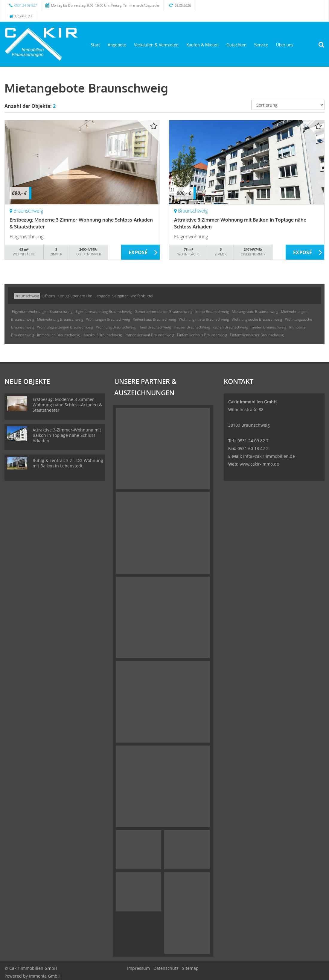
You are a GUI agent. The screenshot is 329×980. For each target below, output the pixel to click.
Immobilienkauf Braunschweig (149, 335)
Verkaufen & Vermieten (156, 45)
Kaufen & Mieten (202, 45)
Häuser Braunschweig (192, 327)
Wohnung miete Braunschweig (204, 319)
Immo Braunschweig (212, 312)
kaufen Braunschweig (230, 327)
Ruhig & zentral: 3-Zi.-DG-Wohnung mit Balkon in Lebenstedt (68, 463)
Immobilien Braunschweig (58, 335)
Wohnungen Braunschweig (108, 319)
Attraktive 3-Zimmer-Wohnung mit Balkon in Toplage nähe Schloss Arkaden (67, 435)
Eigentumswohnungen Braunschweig (42, 312)
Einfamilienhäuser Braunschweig (257, 335)
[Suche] (325, 49)
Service (261, 45)
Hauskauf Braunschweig (102, 335)
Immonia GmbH (45, 976)
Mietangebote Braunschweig (255, 312)
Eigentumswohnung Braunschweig (103, 312)
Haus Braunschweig (155, 327)
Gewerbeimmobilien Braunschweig (163, 312)
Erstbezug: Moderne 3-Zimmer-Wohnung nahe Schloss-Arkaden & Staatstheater (67, 405)
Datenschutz (166, 968)
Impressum (138, 968)
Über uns (285, 45)
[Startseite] (41, 44)
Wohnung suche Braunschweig (257, 319)
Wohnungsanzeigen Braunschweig (65, 327)
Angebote (117, 45)
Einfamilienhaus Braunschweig (202, 335)
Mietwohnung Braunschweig (60, 319)
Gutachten (236, 45)
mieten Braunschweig (268, 327)
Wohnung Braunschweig (116, 327)
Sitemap (190, 968)
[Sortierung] (288, 105)
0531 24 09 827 (26, 5)
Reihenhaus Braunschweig (154, 319)
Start (95, 45)
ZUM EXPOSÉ (141, 252)
